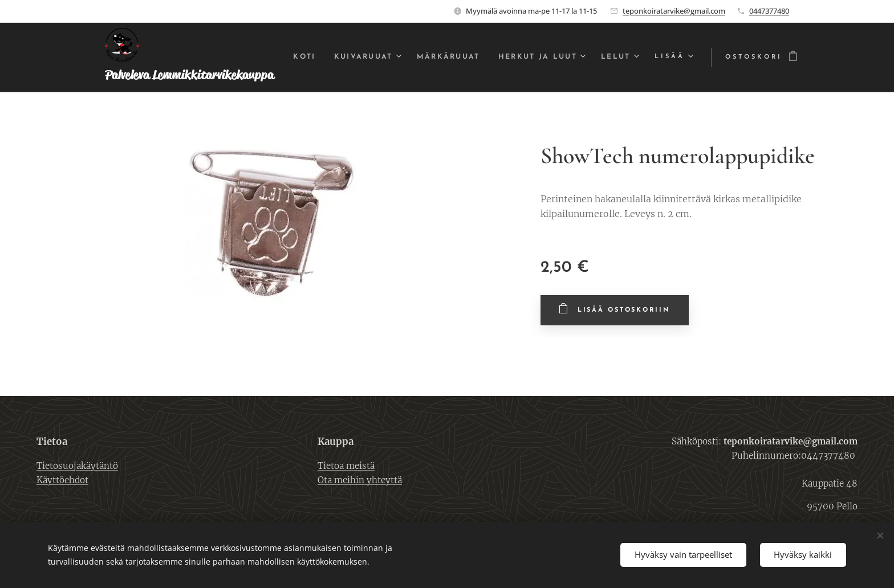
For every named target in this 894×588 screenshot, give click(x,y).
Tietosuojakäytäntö (77, 465)
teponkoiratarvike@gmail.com (674, 11)
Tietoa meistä (346, 465)
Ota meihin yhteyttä (360, 479)
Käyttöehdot (62, 479)
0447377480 (769, 11)
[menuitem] (329, 58)
